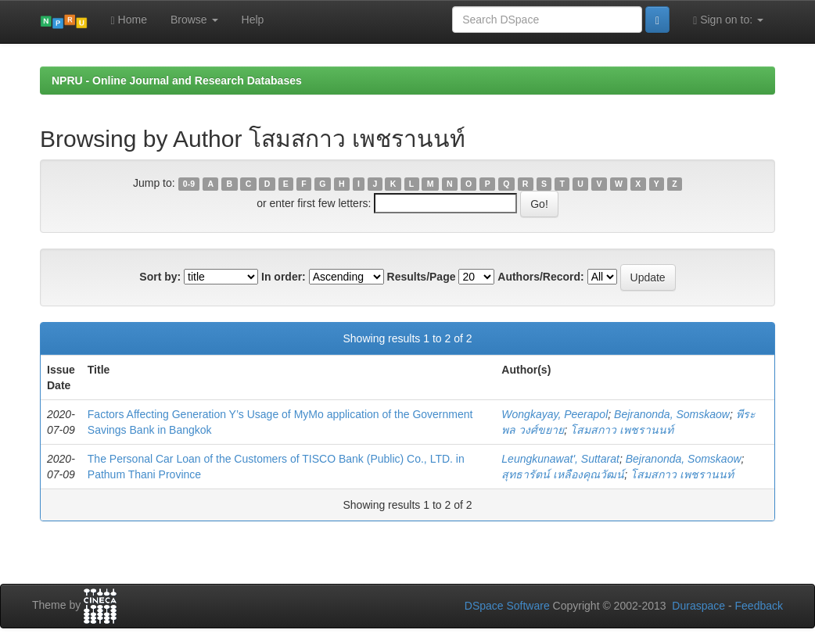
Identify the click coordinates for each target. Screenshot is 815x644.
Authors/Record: (540, 277)
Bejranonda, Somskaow (672, 414)
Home (129, 20)
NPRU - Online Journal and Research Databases (177, 80)
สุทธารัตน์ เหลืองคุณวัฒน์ (563, 474)
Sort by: (160, 277)
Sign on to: (728, 20)
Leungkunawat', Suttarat (560, 459)
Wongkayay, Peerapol (555, 414)
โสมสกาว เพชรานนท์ (622, 430)
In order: (284, 277)
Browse (194, 20)
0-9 (189, 184)
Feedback (759, 606)
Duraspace (698, 606)
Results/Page (422, 277)
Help (253, 20)
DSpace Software (507, 606)
